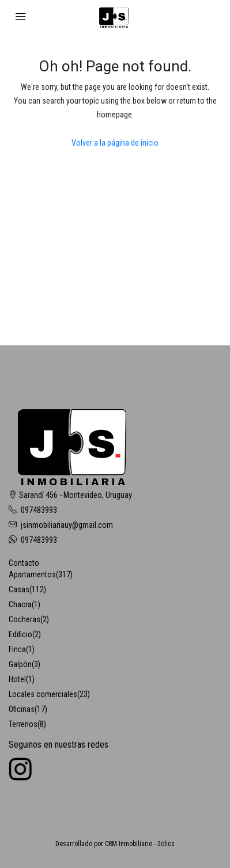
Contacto (24, 563)
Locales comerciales (43, 694)
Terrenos (23, 724)
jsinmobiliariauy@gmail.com (67, 525)
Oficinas (22, 709)
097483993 (39, 510)
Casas (19, 589)
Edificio (20, 634)
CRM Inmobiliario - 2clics (140, 844)
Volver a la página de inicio (115, 143)
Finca (17, 649)
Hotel (17, 679)
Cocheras (24, 619)
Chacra (20, 604)
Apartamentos (32, 574)
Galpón (20, 664)
